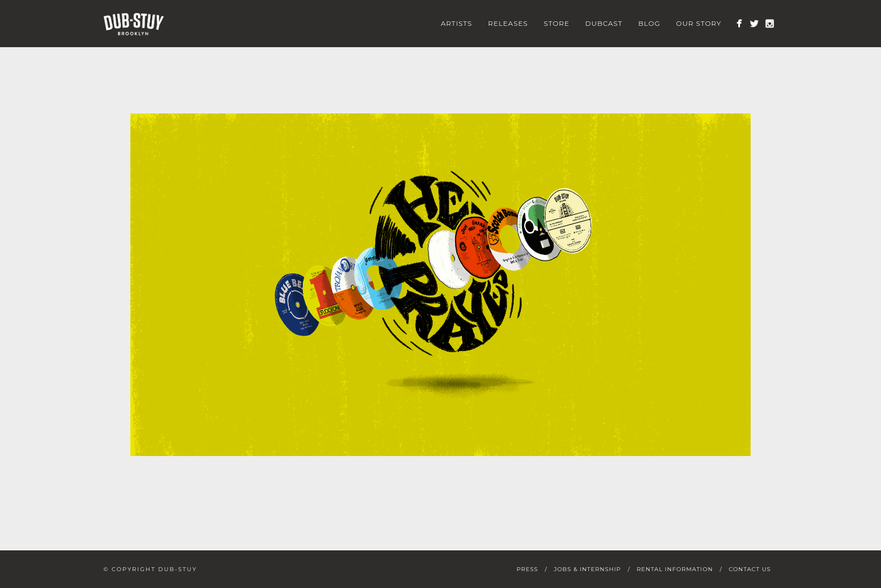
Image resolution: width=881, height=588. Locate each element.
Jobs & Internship (587, 569)
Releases (508, 23)
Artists (456, 23)
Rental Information (675, 569)
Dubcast (604, 23)
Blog (649, 23)
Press (527, 569)
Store (557, 23)
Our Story (699, 23)
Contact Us (750, 569)
